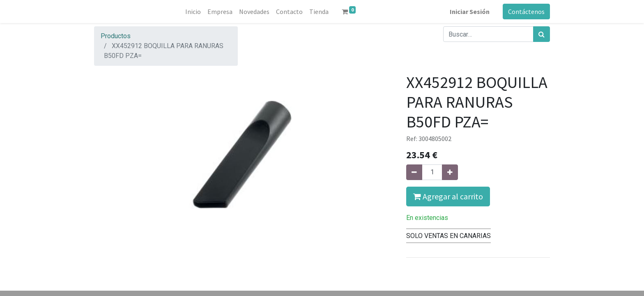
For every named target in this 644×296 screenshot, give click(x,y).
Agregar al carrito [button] (448, 196)
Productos (116, 36)
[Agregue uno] (450, 172)
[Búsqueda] (542, 34)
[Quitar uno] (414, 172)
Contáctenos (526, 12)
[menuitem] (193, 12)
